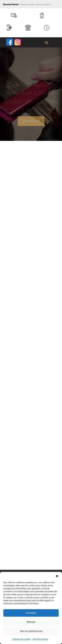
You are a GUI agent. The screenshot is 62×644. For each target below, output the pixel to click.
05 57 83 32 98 (31, 122)
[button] (57, 576)
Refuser (31, 622)
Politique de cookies (22, 639)
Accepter (31, 613)
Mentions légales (40, 639)
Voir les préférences (31, 631)
